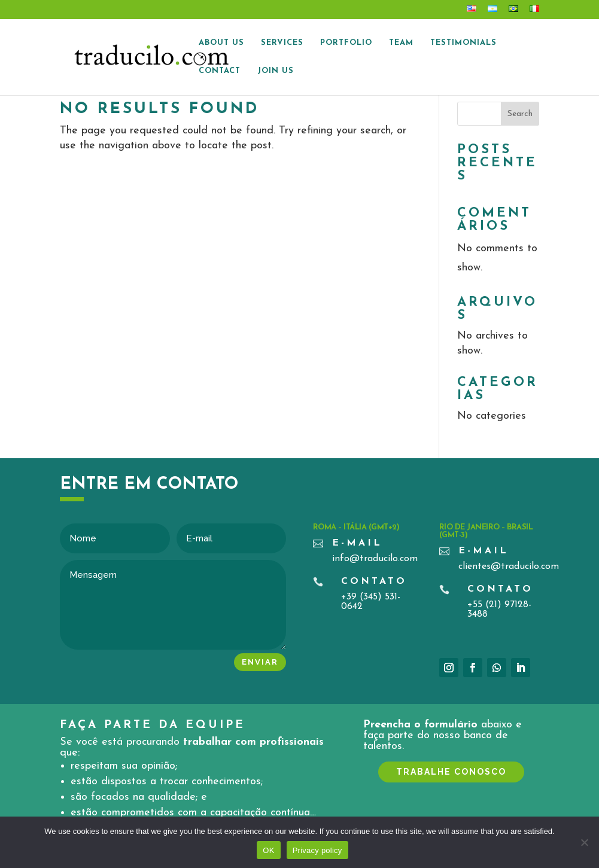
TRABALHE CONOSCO (451, 772)
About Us (221, 43)
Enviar (260, 662)
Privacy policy (317, 850)
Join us (276, 71)
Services (282, 43)
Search (520, 114)
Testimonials (463, 43)
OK (268, 850)
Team (401, 43)
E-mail (357, 543)
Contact (220, 71)
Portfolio (346, 43)
